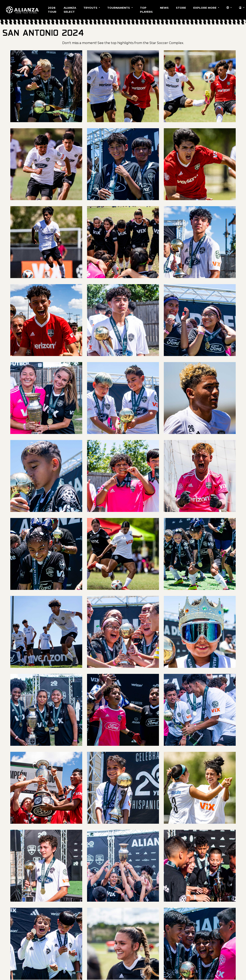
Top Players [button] (146, 10)
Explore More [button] (205, 8)
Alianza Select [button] (70, 10)
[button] (229, 8)
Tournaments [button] (119, 8)
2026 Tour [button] (52, 10)
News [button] (164, 8)
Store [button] (181, 8)
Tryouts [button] (91, 8)
